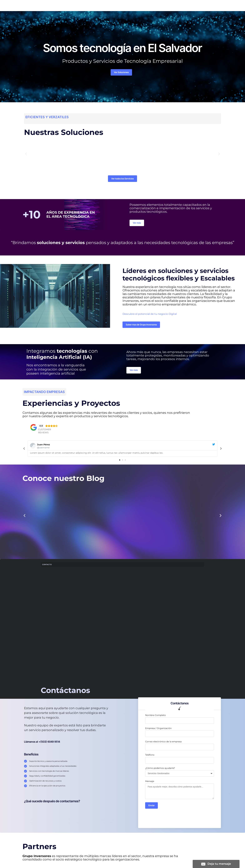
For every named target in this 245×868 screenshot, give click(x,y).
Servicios (75, 6)
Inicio (62, 6)
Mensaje (150, 785)
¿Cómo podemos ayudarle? (160, 772)
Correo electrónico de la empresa (163, 745)
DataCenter (145, 6)
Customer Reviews (45, 435)
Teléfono (150, 758)
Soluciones (91, 6)
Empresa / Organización (158, 732)
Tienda (120, 6)
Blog (131, 6)
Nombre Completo (155, 719)
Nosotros (107, 6)
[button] (26, 155)
